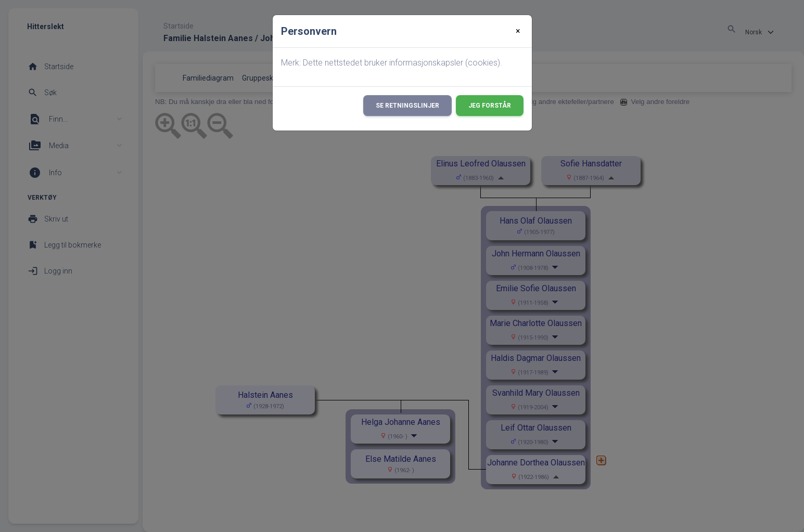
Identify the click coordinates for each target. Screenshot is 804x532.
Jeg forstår (490, 106)
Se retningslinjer (407, 106)
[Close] (518, 31)
